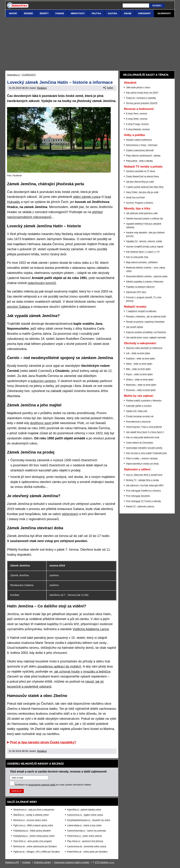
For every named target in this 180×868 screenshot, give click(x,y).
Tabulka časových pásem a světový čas (144, 219)
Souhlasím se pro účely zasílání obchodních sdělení (53, 785)
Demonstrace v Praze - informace (142, 145)
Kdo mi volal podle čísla (137, 257)
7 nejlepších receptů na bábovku (141, 311)
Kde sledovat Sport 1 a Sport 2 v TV (143, 252)
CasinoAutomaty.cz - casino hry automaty (87, 831)
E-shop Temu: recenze (137, 114)
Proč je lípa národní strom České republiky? (43, 742)
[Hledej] (136, 6)
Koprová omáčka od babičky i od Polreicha (146, 332)
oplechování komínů (42, 283)
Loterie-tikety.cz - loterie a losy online (84, 825)
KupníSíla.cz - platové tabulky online (84, 810)
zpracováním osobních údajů (42, 785)
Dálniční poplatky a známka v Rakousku (145, 282)
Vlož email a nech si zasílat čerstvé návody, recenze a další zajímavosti (58, 771)
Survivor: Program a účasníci (140, 203)
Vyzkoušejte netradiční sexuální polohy (144, 448)
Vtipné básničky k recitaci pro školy (142, 464)
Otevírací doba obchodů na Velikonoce (144, 348)
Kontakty (26, 862)
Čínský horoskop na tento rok (140, 416)
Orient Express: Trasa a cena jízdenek (144, 427)
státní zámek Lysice (87, 197)
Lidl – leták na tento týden (138, 353)
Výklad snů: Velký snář (137, 411)
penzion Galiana (18, 307)
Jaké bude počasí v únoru (138, 87)
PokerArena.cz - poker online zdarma (85, 836)
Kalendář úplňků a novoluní (139, 406)
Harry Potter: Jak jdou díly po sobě (142, 192)
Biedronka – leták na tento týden (141, 385)
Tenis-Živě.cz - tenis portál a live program (33, 841)
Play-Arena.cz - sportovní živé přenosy (85, 841)
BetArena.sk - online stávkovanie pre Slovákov (35, 846)
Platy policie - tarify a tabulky (139, 161)
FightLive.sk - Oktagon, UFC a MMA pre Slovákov (37, 852)
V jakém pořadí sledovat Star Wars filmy (145, 187)
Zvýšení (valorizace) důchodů (140, 150)
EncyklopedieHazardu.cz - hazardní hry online (89, 820)
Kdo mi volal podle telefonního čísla (143, 437)
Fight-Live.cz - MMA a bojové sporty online (33, 825)
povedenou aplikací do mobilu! (59, 666)
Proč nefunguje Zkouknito (138, 496)
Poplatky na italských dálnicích (140, 287)
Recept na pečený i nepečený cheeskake (145, 322)
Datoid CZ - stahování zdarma (140, 506)
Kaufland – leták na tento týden (141, 359)
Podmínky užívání (42, 862)
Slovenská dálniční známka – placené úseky (147, 276)
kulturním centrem (43, 381)
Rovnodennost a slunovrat (138, 422)
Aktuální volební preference (139, 140)
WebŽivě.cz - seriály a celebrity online (31, 815)
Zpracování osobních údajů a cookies (72, 862)
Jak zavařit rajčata (135, 327)
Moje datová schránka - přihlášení (142, 262)
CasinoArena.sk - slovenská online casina (87, 846)
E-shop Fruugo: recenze (137, 124)
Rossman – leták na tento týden (141, 390)
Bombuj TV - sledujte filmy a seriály (142, 480)
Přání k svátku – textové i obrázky (142, 458)
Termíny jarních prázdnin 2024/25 (142, 103)
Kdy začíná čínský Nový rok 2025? (142, 93)
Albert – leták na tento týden (139, 364)
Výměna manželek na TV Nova (141, 171)
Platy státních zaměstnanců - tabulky (143, 156)
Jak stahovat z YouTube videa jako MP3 (145, 485)
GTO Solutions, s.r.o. (105, 862)
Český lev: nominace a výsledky (141, 98)
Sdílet (108, 88)
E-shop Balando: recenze (138, 129)
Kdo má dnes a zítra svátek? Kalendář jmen (147, 453)
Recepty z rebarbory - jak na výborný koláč (146, 316)
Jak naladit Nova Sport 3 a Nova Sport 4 (145, 432)
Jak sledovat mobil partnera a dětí (142, 213)
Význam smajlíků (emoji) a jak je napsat (145, 247)
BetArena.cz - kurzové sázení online (30, 820)
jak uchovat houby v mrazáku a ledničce (82, 672)
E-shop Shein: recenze (137, 119)
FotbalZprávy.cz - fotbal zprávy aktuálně (32, 831)
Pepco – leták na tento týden (139, 374)
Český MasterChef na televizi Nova (142, 176)
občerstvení (70, 514)
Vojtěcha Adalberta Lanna (91, 629)
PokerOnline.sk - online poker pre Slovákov (87, 852)
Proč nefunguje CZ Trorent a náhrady (143, 501)
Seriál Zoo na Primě (135, 198)
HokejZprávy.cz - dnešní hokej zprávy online (34, 836)
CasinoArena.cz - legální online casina (85, 815)
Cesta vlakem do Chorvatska (139, 443)
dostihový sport (41, 423)
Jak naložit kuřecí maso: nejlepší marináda (146, 338)
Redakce (42, 88)
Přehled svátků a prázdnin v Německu (144, 401)
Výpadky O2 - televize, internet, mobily (144, 241)
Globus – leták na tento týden (140, 380)
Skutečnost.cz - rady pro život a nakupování (34, 810)
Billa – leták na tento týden (138, 369)
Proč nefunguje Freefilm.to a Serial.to (143, 491)
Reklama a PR (12, 862)
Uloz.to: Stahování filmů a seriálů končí (144, 475)
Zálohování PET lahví (136, 292)
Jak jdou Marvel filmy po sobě (140, 182)
